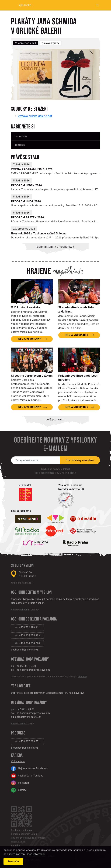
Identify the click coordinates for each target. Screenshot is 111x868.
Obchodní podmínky (22, 830)
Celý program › (55, 419)
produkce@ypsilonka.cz (25, 748)
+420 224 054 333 (29, 635)
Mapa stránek (18, 842)
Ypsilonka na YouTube (27, 776)
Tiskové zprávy (51, 43)
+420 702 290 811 (29, 627)
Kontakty (20, 145)
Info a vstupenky (29, 339)
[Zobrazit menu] (94, 5)
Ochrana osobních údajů (24, 834)
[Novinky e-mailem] (36, 460)
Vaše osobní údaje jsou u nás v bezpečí (55, 473)
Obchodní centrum (25, 592)
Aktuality (82, 677)
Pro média (21, 136)
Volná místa (18, 761)
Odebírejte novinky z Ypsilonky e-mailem (55, 444)
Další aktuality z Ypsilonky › (55, 247)
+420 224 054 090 (29, 643)
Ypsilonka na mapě (21, 583)
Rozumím (13, 861)
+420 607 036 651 (29, 741)
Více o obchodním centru (24, 610)
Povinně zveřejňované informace (28, 838)
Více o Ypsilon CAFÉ (22, 724)
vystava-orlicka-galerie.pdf (35, 116)
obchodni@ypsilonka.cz (25, 650)
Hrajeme (39, 271)
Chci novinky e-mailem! (80, 460)
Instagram (20, 783)
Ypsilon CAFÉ (21, 686)
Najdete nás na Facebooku (30, 769)
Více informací (36, 854)
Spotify (19, 790)
